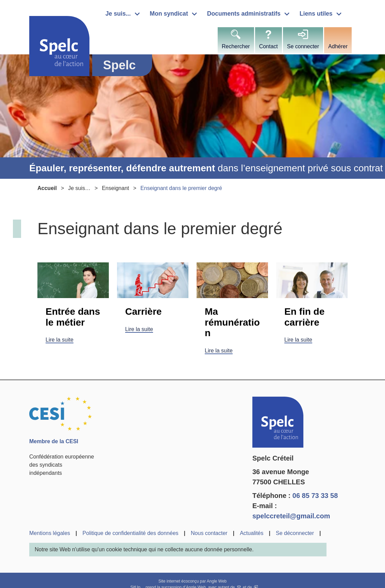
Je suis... (118, 14)
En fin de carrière (304, 317)
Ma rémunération (232, 322)
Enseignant (115, 188)
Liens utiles (316, 14)
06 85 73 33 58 (315, 496)
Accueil (47, 188)
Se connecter (303, 46)
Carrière (143, 312)
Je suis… (79, 188)
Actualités (252, 533)
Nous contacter (209, 533)
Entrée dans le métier (73, 317)
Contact (269, 46)
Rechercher (236, 46)
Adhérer (338, 46)
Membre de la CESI (54, 441)
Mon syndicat (169, 14)
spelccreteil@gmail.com (291, 516)
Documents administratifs (244, 14)
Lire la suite (60, 340)
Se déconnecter (295, 533)
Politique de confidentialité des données (131, 533)
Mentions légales (50, 533)
